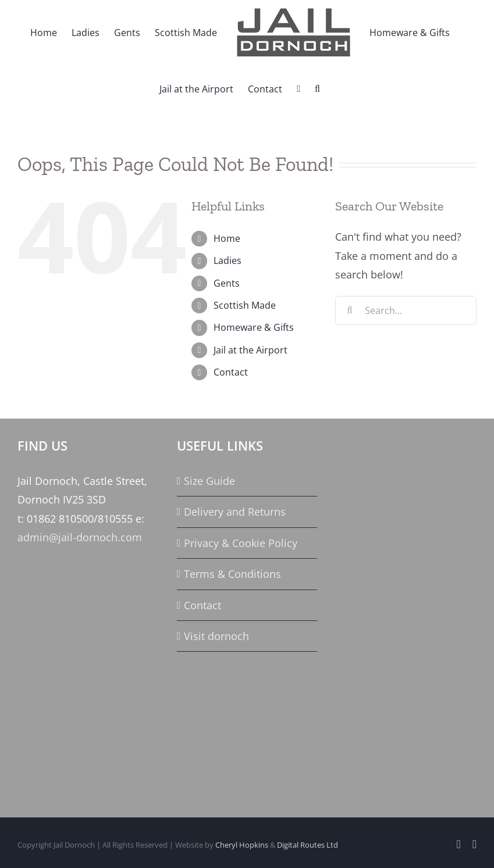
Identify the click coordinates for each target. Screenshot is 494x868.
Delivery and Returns (235, 512)
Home (227, 238)
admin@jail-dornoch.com (80, 537)
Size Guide (209, 481)
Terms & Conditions (232, 574)
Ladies (228, 260)
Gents (227, 283)
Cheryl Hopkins (242, 845)
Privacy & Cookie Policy (241, 543)
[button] (317, 88)
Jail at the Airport (250, 350)
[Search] (350, 310)
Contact (231, 372)
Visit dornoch (216, 636)
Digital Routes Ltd (308, 845)
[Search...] (406, 310)
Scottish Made (245, 305)
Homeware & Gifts (254, 327)
